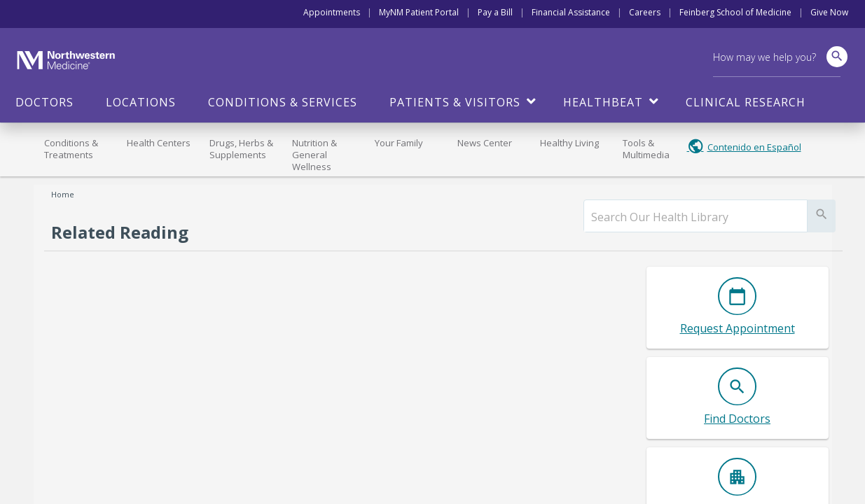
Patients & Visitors (455, 102)
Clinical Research (746, 102)
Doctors (44, 102)
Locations (141, 102)
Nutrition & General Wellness (314, 155)
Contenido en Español (754, 147)
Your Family (399, 143)
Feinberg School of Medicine (735, 12)
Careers (645, 12)
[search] (696, 217)
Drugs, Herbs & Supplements (241, 149)
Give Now (829, 12)
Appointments (332, 12)
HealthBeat (603, 102)
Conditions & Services (283, 102)
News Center (485, 143)
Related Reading (120, 232)
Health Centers (159, 143)
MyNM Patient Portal (419, 12)
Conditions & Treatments (71, 149)
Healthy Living (569, 143)
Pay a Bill (495, 12)
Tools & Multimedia (646, 149)
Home (63, 194)
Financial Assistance (571, 12)
